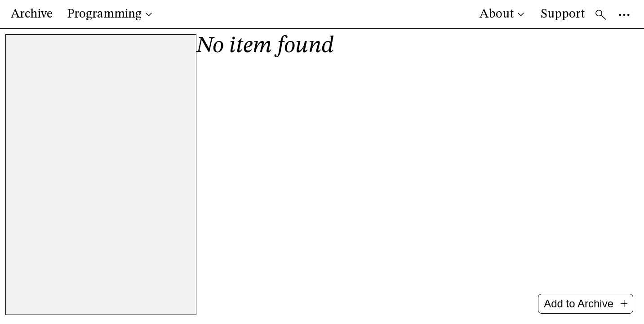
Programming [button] (111, 14)
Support (563, 14)
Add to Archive (586, 304)
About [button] (503, 14)
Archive (32, 14)
